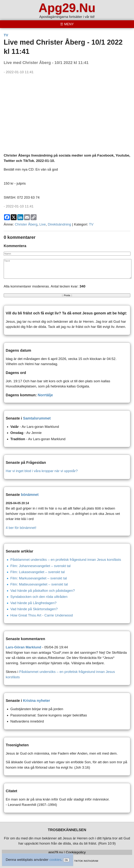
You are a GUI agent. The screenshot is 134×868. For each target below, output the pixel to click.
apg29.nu (56, 852)
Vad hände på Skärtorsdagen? (34, 609)
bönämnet (30, 495)
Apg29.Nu (67, 8)
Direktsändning (60, 224)
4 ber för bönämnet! (21, 528)
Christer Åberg (26, 224)
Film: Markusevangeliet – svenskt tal (39, 578)
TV (6, 35)
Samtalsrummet (37, 418)
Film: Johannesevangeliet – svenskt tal (40, 566)
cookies (55, 860)
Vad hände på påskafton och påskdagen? (43, 591)
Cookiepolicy (76, 852)
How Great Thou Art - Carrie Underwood (42, 615)
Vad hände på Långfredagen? (33, 603)
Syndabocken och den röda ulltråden (39, 597)
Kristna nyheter (36, 701)
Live (43, 224)
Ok (66, 860)
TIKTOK (79, 861)
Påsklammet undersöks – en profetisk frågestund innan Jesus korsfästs (66, 560)
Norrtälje (45, 395)
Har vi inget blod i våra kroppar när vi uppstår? (42, 471)
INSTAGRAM (91, 861)
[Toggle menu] (67, 24)
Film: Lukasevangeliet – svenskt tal (38, 572)
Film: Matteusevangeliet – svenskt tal (39, 584)
